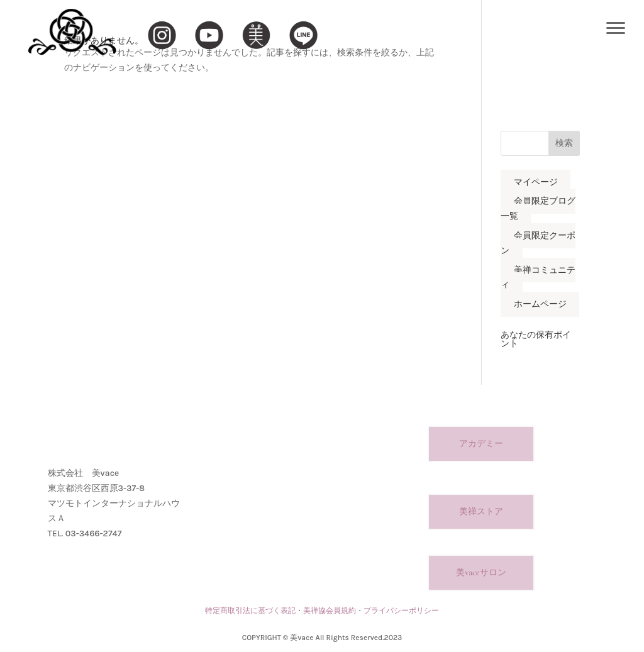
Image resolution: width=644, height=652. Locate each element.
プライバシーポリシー (401, 611)
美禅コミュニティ (538, 278)
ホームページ (540, 305)
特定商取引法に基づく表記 (250, 611)
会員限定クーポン (538, 243)
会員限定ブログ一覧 (538, 209)
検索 (564, 143)
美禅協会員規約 (330, 611)
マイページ (536, 182)
